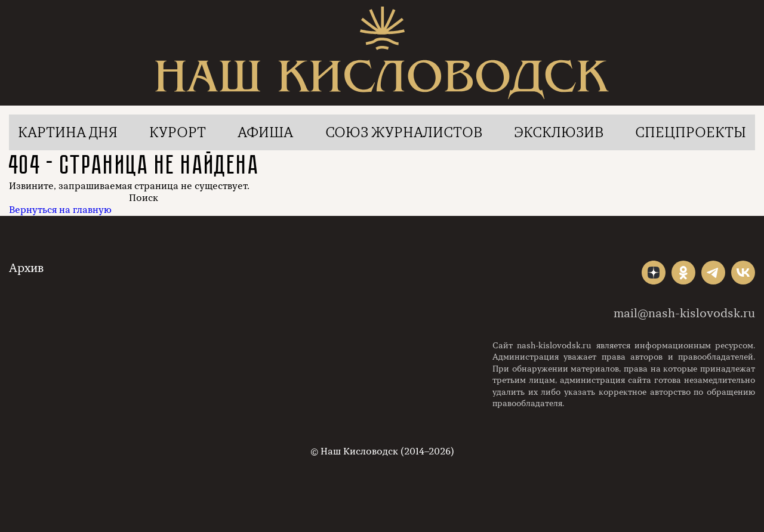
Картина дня (68, 132)
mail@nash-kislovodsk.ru (684, 313)
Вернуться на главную (60, 210)
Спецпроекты (691, 132)
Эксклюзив (559, 132)
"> (654, 273)
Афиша (265, 132)
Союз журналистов (404, 132)
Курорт (178, 132)
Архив (26, 268)
